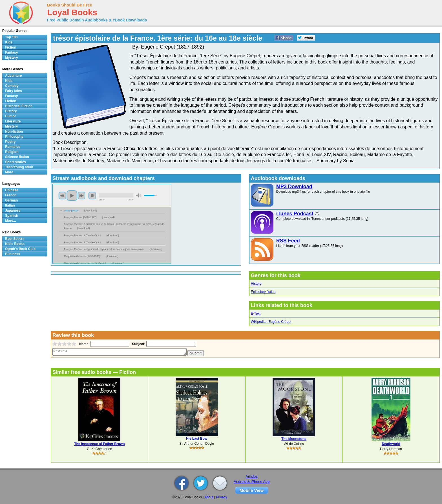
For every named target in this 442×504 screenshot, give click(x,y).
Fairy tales (13, 91)
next (81, 196)
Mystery (11, 58)
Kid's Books (15, 244)
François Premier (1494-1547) (80, 217)
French (11, 195)
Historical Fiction (19, 106)
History (256, 284)
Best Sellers (15, 239)
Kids (9, 42)
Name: (84, 344)
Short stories (16, 162)
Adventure (13, 76)
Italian (10, 205)
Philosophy (14, 137)
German (11, 200)
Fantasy (11, 52)
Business (13, 254)
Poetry (10, 142)
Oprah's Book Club (20, 249)
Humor (11, 116)
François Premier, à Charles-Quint (82, 235)
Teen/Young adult (19, 167)
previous (62, 196)
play (72, 196)
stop (92, 196)
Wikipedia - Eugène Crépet (271, 322)
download (91, 211)
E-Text (256, 314)
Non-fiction (14, 132)
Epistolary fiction (263, 292)
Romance (13, 147)
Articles (252, 476)
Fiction (11, 47)
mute (139, 195)
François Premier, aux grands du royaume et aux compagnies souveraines (104, 249)
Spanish (12, 216)
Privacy (221, 497)
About (209, 497)
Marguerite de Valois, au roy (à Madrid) (85, 263)
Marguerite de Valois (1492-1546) (82, 256)
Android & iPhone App (252, 482)
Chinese (12, 190)
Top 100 (11, 37)
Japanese (13, 211)
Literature (13, 121)
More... (11, 172)
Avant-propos (71, 211)
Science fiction (17, 157)
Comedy (12, 86)
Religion (12, 152)
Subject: (138, 344)
